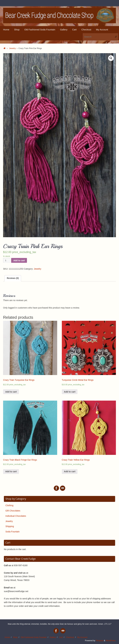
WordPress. (111, 641)
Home (7, 637)
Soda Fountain (12, 532)
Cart (61, 637)
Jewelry (12, 48)
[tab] (13, 278)
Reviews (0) (13, 278)
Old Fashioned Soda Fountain (34, 637)
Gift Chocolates (13, 511)
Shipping (10, 526)
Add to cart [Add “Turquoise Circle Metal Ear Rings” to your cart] (70, 392)
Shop (15, 637)
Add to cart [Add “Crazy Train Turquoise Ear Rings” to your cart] (11, 392)
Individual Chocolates (16, 516)
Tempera (100, 641)
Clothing (9, 505)
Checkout (70, 637)
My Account (82, 637)
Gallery (53, 637)
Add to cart (19, 260)
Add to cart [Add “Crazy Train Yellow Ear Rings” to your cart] (70, 471)
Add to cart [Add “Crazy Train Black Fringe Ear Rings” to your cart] (11, 471)
